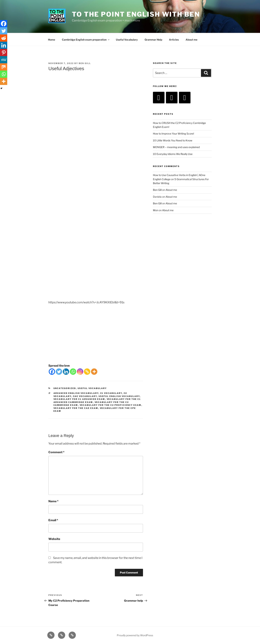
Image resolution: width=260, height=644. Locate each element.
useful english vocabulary (119, 396)
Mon (156, 210)
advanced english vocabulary (76, 393)
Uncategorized (65, 388)
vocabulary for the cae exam (76, 408)
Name (53, 501)
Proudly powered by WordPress (135, 635)
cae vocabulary (85, 396)
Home (52, 40)
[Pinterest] (4, 52)
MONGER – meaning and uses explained (176, 147)
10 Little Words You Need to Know (173, 140)
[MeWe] (4, 60)
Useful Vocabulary (127, 40)
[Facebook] (52, 372)
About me (191, 40)
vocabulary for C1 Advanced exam (79, 399)
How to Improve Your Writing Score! (173, 134)
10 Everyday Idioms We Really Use (173, 154)
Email (53, 520)
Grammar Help (153, 40)
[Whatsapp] (73, 372)
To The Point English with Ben (136, 14)
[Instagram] (80, 372)
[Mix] (4, 67)
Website (54, 539)
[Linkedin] (66, 372)
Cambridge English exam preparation (86, 40)
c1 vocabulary (111, 393)
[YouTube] (159, 98)
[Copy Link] (87, 372)
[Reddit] (4, 38)
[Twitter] (59, 372)
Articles (174, 40)
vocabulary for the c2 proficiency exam (110, 405)
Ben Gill (85, 63)
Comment (56, 452)
